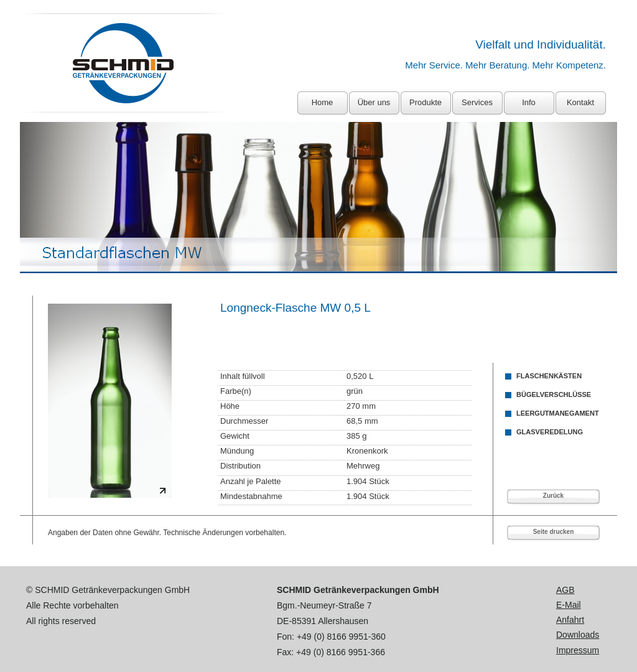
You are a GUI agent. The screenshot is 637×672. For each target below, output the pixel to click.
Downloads (578, 635)
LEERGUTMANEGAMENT (558, 413)
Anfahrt (570, 620)
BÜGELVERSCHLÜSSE (554, 394)
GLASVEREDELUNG (550, 432)
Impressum (578, 650)
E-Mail (569, 605)
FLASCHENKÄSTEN (549, 376)
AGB (565, 590)
